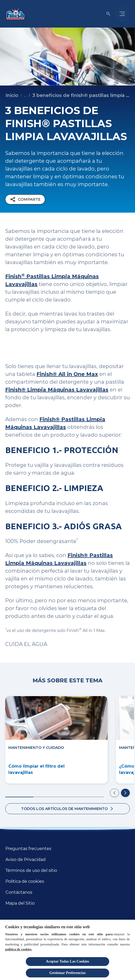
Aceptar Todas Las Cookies (67, 961)
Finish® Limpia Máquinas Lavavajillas (57, 390)
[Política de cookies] (25, 881)
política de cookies (18, 949)
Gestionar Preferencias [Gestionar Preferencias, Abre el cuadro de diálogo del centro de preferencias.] (67, 973)
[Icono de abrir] (108, 14)
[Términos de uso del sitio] (31, 871)
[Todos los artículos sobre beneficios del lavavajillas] (67, 809)
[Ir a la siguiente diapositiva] (125, 793)
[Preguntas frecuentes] (28, 849)
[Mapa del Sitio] (20, 903)
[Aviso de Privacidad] (26, 860)
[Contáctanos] (19, 892)
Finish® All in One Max (67, 374)
